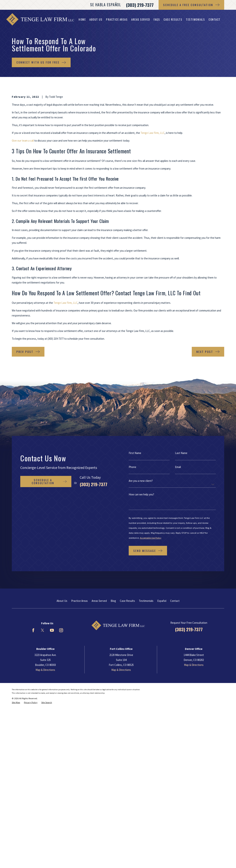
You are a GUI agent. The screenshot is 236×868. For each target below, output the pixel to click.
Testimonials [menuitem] (195, 19)
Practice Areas (79, 601)
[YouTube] (52, 630)
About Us (62, 601)
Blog (113, 601)
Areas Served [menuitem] (141, 19)
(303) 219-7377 (140, 5)
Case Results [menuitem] (173, 19)
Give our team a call (23, 141)
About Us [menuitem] (96, 19)
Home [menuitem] (82, 19)
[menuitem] (16, 703)
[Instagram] (61, 630)
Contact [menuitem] (215, 19)
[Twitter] (42, 630)
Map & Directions (45, 670)
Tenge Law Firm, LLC (153, 133)
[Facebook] (33, 630)
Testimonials (146, 601)
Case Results (127, 601)
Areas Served (99, 601)
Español (162, 601)
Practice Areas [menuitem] (117, 19)
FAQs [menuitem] (157, 19)
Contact (175, 601)
